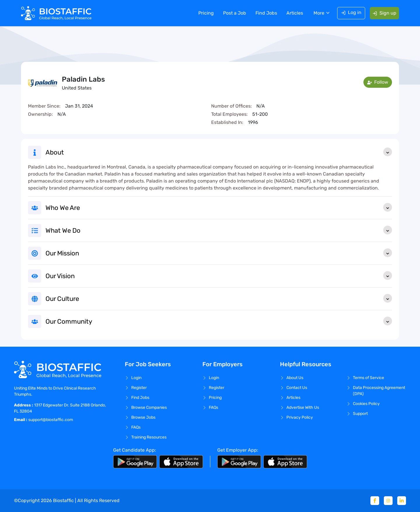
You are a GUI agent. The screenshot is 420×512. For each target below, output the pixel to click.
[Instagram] (388, 501)
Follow (378, 82)
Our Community (219, 321)
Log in (351, 12)
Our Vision (219, 276)
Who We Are (219, 207)
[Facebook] (375, 501)
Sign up (384, 13)
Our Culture (219, 298)
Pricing (206, 13)
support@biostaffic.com (51, 420)
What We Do (219, 230)
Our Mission (219, 253)
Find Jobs (266, 13)
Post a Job (235, 13)
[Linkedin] (402, 501)
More (319, 13)
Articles (295, 13)
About (219, 152)
